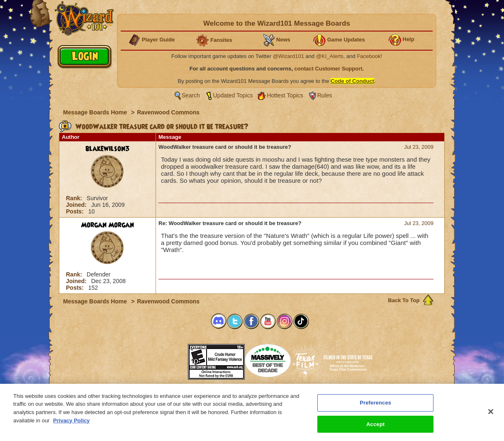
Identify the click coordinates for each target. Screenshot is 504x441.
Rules (325, 95)
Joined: (77, 205)
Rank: (75, 198)
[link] (167, 359)
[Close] (491, 416)
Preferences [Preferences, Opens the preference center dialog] (375, 407)
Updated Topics (233, 95)
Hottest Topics (285, 95)
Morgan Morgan (107, 225)
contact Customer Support (329, 69)
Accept (375, 428)
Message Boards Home (96, 112)
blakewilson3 (108, 149)
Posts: (76, 211)
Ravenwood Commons (168, 112)
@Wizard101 (289, 56)
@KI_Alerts (330, 56)
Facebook (369, 56)
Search (191, 95)
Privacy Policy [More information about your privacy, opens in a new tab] (71, 425)
